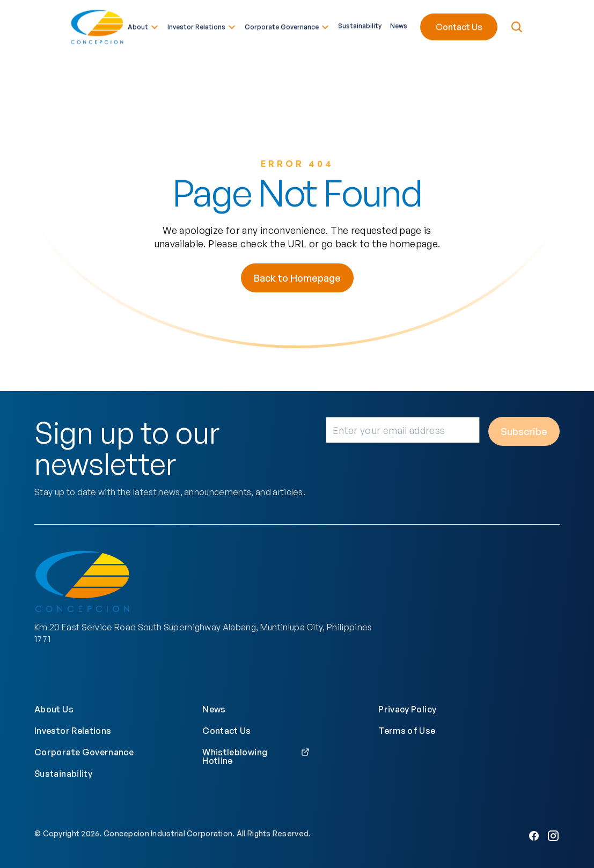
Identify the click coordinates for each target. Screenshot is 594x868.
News (399, 24)
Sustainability (360, 24)
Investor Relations (202, 25)
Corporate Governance (287, 25)
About (143, 25)
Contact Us (459, 25)
